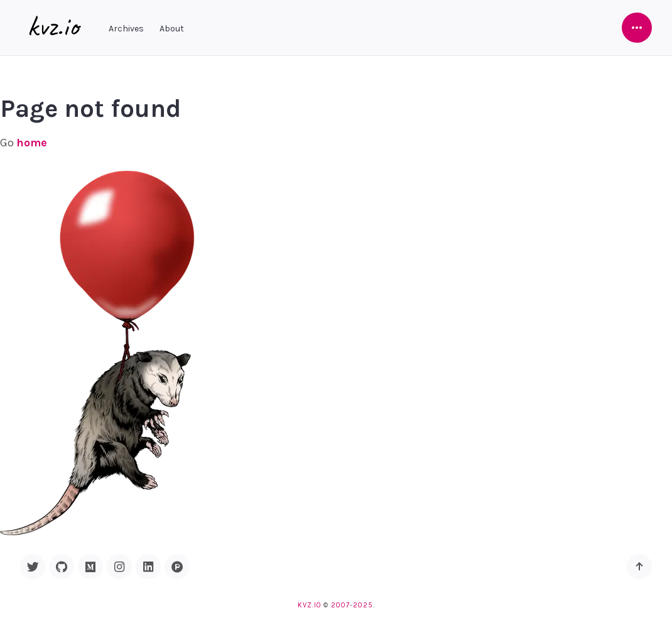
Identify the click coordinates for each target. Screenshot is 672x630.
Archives (126, 29)
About (172, 29)
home (32, 143)
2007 (340, 605)
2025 (363, 605)
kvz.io (309, 605)
